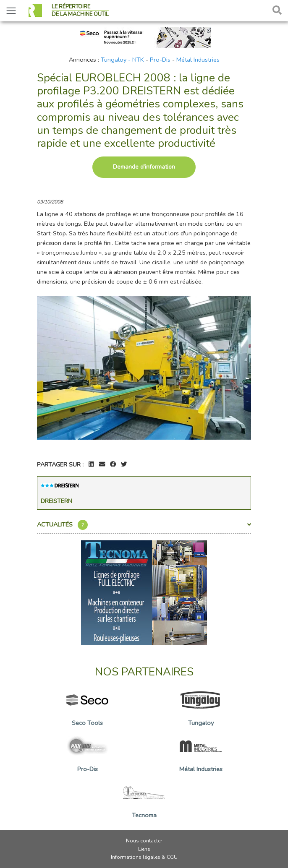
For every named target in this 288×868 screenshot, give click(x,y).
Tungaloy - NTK (122, 60)
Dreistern (56, 501)
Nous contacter (144, 841)
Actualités (144, 525)
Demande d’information (144, 167)
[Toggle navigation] (11, 11)
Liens (144, 849)
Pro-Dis (160, 60)
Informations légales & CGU (144, 857)
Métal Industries (198, 60)
